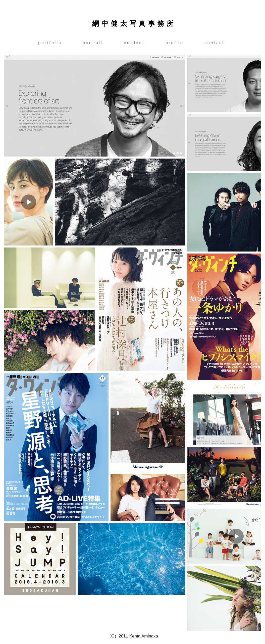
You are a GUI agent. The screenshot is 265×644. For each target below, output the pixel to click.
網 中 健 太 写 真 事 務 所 (133, 23)
